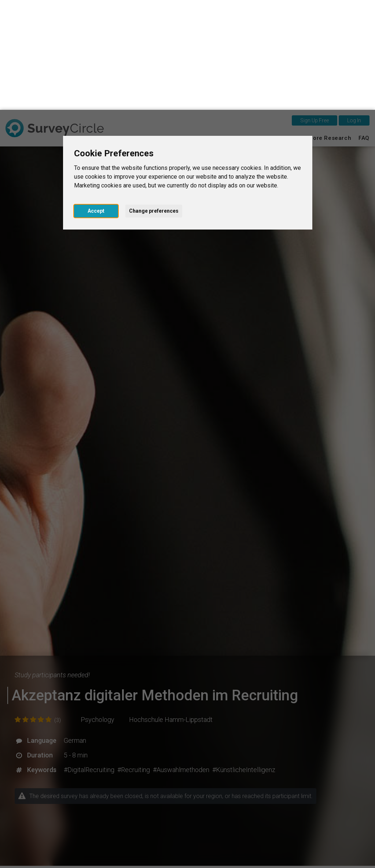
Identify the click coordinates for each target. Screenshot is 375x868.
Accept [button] (96, 101)
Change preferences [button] (154, 101)
